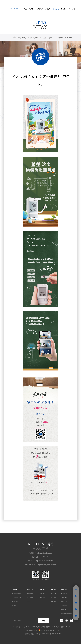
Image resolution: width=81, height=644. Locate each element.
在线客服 (53, 594)
